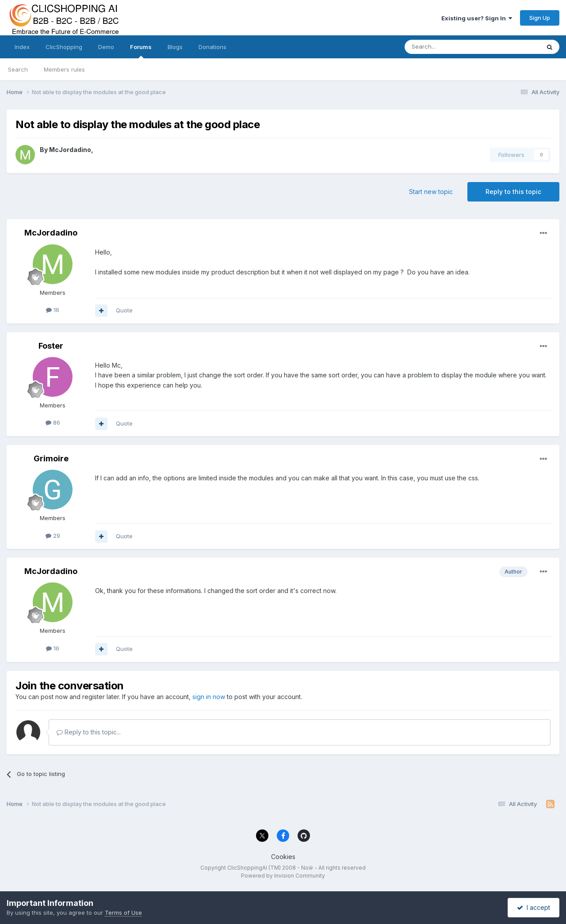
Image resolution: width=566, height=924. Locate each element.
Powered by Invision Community (283, 876)
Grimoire (51, 458)
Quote (124, 310)
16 (53, 310)
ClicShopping (64, 47)
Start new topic (431, 192)
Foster (51, 346)
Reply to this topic (513, 192)
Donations (212, 47)
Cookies (283, 857)
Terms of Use (123, 913)
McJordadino (70, 150)
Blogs (175, 47)
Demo (106, 47)
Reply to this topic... (89, 732)
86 (53, 422)
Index (22, 47)
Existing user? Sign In (477, 18)
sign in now (209, 697)
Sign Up (540, 18)
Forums (141, 51)
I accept (533, 907)
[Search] (450, 47)
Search (18, 69)
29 (53, 536)
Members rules (64, 69)
